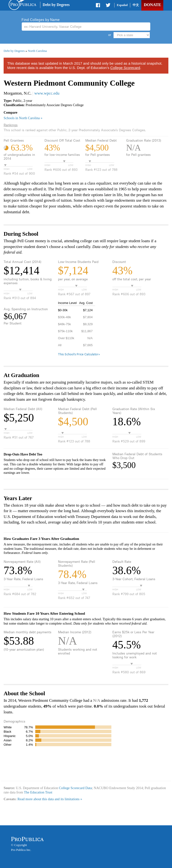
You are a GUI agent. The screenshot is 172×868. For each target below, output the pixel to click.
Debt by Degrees (56, 5)
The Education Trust (38, 792)
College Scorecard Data (75, 788)
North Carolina (37, 51)
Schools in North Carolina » (23, 118)
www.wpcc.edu (47, 93)
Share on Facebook (98, 6)
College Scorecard (125, 68)
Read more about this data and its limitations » (50, 799)
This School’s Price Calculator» (79, 354)
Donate (152, 5)
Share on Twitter (108, 6)
